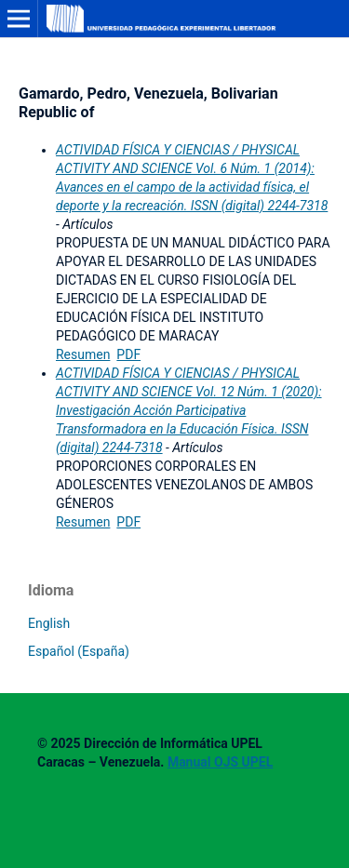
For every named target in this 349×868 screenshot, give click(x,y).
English (49, 623)
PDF (128, 354)
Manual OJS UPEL (220, 762)
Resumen (83, 354)
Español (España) (79, 651)
